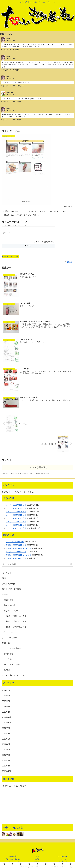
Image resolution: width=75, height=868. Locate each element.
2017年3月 (6, 755)
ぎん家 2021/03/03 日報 (16, 552)
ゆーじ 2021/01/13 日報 (16, 522)
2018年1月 (6, 712)
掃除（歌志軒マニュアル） (17, 627)
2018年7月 (6, 696)
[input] (37, 564)
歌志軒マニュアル (11, 611)
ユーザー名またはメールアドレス (14, 225)
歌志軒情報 (9, 600)
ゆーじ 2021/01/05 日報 (16, 525)
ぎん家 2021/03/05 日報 (16, 545)
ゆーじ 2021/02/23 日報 (16, 505)
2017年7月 (6, 734)
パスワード (6, 233)
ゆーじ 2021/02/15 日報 (16, 512)
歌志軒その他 (10, 605)
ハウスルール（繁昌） (13, 665)
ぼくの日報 (7, 573)
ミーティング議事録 (12, 648)
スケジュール (8, 632)
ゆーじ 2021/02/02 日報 (16, 515)
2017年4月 (6, 750)
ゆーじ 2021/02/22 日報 (16, 508)
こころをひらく (11, 659)
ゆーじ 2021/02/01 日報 (16, 518)
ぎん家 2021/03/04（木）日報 (19, 548)
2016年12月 (7, 771)
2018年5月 (6, 707)
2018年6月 (6, 701)
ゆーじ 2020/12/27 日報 (16, 528)
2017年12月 (7, 717)
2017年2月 (6, 761)
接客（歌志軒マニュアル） (17, 622)
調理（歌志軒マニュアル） (10, 256)
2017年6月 (6, 739)
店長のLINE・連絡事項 (11, 589)
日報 (4, 578)
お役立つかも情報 (9, 638)
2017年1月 (6, 766)
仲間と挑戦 (7, 643)
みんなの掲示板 (8, 584)
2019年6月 (6, 690)
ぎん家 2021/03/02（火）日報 (19, 555)
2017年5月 (6, 744)
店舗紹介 (8, 670)
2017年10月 (7, 723)
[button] (71, 564)
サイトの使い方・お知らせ (13, 675)
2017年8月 (6, 728)
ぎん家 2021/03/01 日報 (16, 558)
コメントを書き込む (37, 467)
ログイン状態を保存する (45, 242)
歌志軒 (5, 595)
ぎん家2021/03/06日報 (15, 542)
